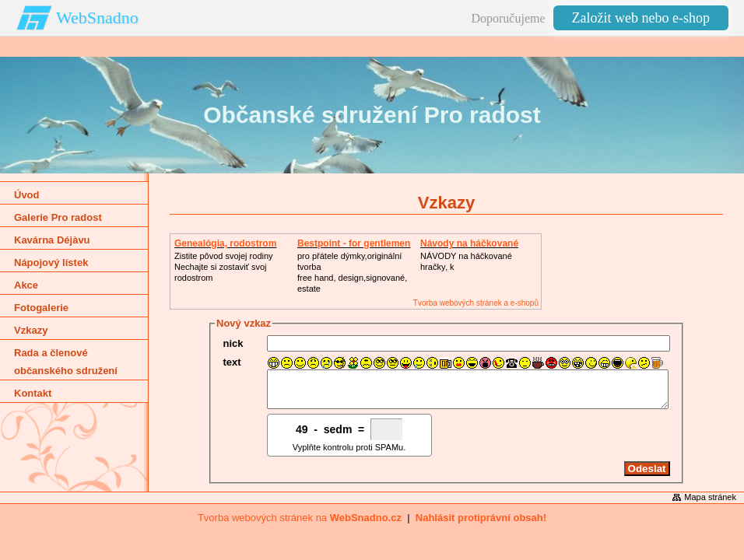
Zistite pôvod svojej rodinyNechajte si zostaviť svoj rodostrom (224, 267)
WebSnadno (97, 17)
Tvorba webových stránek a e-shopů (476, 303)
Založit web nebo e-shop (641, 18)
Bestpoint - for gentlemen (354, 243)
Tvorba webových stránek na (300, 525)
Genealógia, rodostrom (225, 243)
